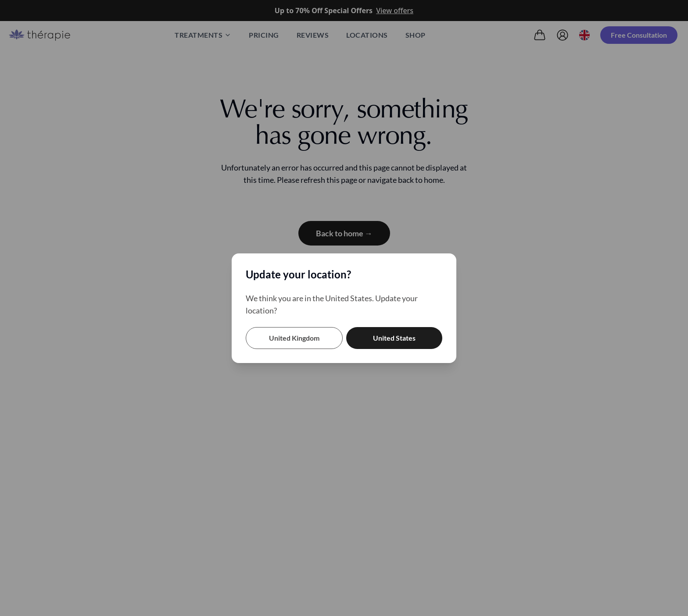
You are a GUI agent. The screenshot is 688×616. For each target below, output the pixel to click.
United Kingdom (294, 338)
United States (394, 338)
